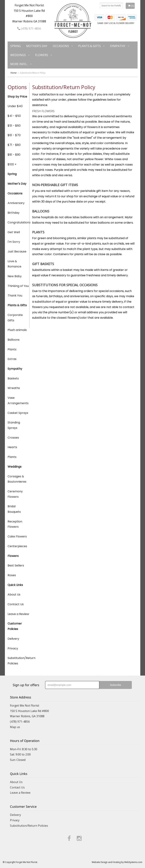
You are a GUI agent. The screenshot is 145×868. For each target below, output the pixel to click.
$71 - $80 (14, 145)
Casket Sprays (18, 413)
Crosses (13, 438)
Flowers (42, 55)
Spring (16, 46)
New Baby (15, 276)
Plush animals (17, 330)
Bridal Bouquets (14, 509)
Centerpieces (17, 546)
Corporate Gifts (15, 318)
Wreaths (14, 388)
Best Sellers (16, 565)
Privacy (13, 648)
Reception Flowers (15, 524)
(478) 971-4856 (29, 28)
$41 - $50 (14, 116)
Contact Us (16, 604)
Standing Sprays (14, 425)
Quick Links (15, 585)
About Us (14, 595)
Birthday (14, 213)
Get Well (14, 232)
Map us (15, 727)
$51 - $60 (14, 126)
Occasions (61, 46)
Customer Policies (15, 626)
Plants (12, 349)
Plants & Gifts (89, 46)
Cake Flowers (17, 536)
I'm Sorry (14, 242)
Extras (12, 359)
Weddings (18, 55)
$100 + (12, 164)
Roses (12, 575)
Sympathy (118, 46)
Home (13, 73)
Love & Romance (14, 264)
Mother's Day (37, 46)
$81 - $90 (14, 155)
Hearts (12, 447)
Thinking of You (18, 286)
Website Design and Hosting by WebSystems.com (117, 862)
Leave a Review (18, 614)
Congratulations (18, 222)
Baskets (13, 378)
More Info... (19, 64)
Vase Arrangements (18, 400)
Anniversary (16, 203)
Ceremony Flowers (15, 494)
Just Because (17, 251)
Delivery (13, 639)
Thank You (15, 295)
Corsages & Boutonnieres (17, 479)
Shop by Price (17, 97)
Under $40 (15, 106)
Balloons (14, 340)
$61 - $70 (14, 135)
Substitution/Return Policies (18, 661)
